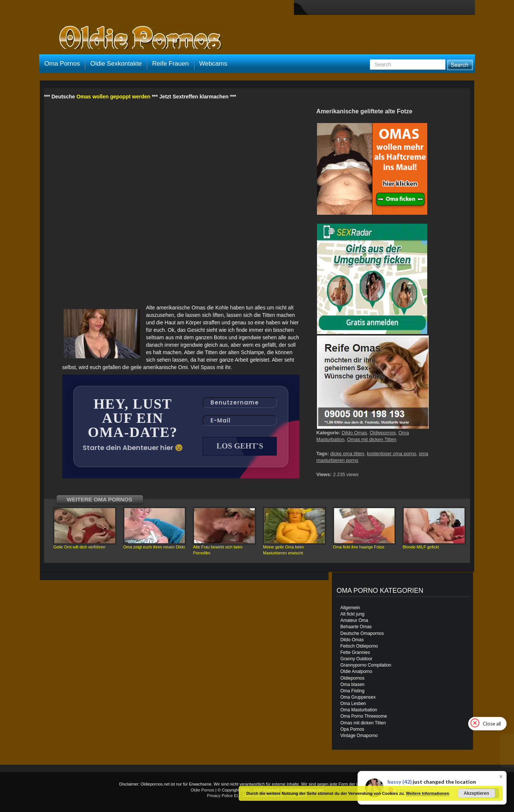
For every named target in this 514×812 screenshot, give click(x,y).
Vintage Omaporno (359, 736)
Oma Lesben (353, 704)
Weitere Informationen (428, 793)
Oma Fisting (353, 691)
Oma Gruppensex (358, 697)
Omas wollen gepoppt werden (113, 97)
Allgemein (350, 608)
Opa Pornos (352, 729)
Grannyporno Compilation (366, 665)
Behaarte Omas (356, 627)
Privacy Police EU (223, 796)
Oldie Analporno (356, 671)
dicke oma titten (347, 454)
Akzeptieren (476, 793)
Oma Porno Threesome (364, 716)
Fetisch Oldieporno (359, 646)
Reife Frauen (170, 64)
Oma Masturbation (359, 710)
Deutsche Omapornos (362, 633)
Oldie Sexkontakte (116, 64)
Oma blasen (353, 684)
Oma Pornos (62, 64)
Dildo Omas (354, 433)
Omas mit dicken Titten (372, 439)
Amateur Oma (354, 620)
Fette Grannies (355, 652)
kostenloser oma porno (391, 454)
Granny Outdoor (356, 659)
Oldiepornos (383, 433)
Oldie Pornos (203, 790)
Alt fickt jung (353, 614)
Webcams (213, 64)
